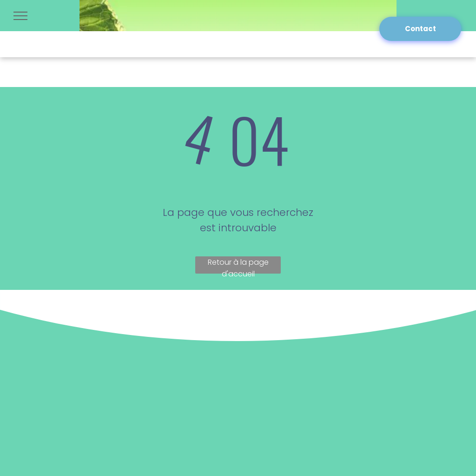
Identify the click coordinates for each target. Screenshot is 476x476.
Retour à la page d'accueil (238, 265)
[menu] (20, 16)
